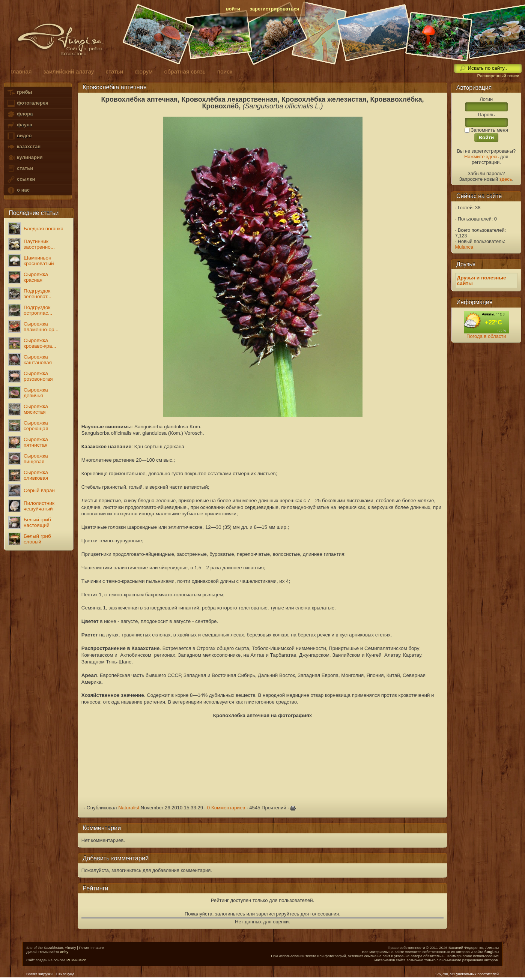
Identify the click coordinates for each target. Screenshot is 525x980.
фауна (20, 125)
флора (20, 114)
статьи (20, 169)
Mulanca (464, 247)
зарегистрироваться (275, 9)
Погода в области (486, 336)
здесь (506, 179)
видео (19, 136)
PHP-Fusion (76, 960)
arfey (64, 952)
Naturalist (129, 808)
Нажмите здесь (481, 157)
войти (233, 9)
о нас (18, 190)
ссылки (21, 179)
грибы (19, 92)
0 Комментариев (226, 808)
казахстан (24, 147)
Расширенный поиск (498, 76)
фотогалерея (27, 103)
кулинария (25, 158)
